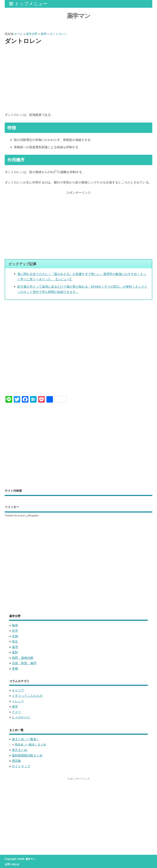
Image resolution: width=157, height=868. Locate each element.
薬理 (15, 647)
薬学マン (78, 16)
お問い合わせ (12, 864)
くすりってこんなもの (27, 696)
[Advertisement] (78, 79)
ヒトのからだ (21, 717)
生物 (15, 636)
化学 (15, 631)
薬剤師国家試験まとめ (27, 755)
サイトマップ (21, 766)
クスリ (16, 712)
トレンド (18, 701)
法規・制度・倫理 (24, 663)
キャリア (18, 690)
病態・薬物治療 (23, 658)
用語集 (16, 761)
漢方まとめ (20, 750)
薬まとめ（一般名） (26, 739)
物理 (15, 625)
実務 (15, 669)
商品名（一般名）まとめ (30, 745)
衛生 (15, 641)
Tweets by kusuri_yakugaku (22, 515)
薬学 (15, 706)
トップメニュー (28, 4)
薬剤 (15, 652)
